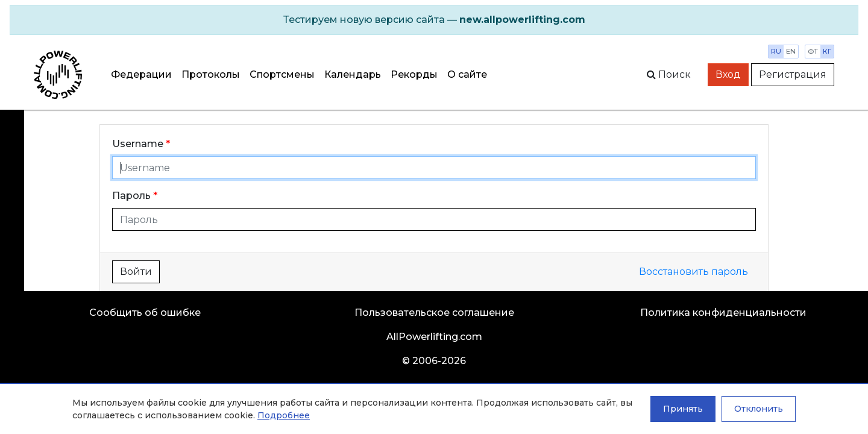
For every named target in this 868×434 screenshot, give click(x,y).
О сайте (467, 74)
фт (813, 51)
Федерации (141, 74)
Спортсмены (282, 74)
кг (827, 51)
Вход (728, 74)
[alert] (434, 20)
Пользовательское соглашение (434, 313)
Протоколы (211, 74)
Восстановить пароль (693, 272)
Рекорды (414, 74)
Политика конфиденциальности (723, 313)
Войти (136, 272)
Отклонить (759, 409)
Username (138, 144)
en (791, 51)
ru (776, 51)
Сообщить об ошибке (145, 313)
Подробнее (284, 415)
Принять (683, 409)
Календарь (353, 74)
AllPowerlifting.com (434, 337)
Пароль (131, 196)
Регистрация (793, 74)
